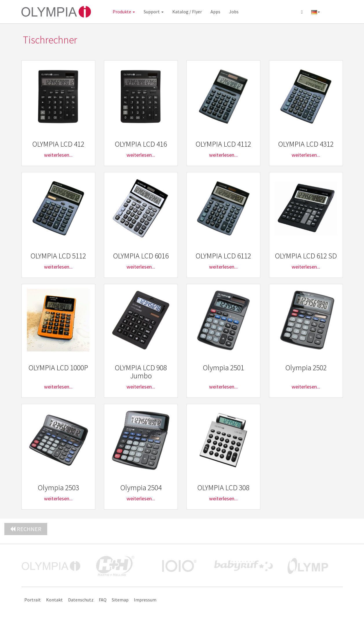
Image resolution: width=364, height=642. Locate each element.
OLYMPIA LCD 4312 (306, 144)
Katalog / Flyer (187, 12)
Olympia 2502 (306, 367)
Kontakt (54, 600)
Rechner (26, 529)
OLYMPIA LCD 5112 (58, 256)
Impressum (145, 600)
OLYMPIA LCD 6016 (141, 256)
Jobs (234, 12)
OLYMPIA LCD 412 (58, 144)
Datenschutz (81, 600)
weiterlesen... (58, 155)
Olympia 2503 (58, 487)
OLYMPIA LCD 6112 (223, 256)
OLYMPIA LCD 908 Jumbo (141, 372)
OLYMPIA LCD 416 (141, 144)
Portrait (33, 600)
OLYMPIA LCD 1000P (58, 367)
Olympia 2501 (223, 367)
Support (154, 12)
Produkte (124, 12)
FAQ (103, 600)
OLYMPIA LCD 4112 (223, 144)
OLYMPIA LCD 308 (223, 487)
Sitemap (120, 600)
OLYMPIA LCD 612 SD (306, 256)
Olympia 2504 (141, 487)
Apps (215, 12)
